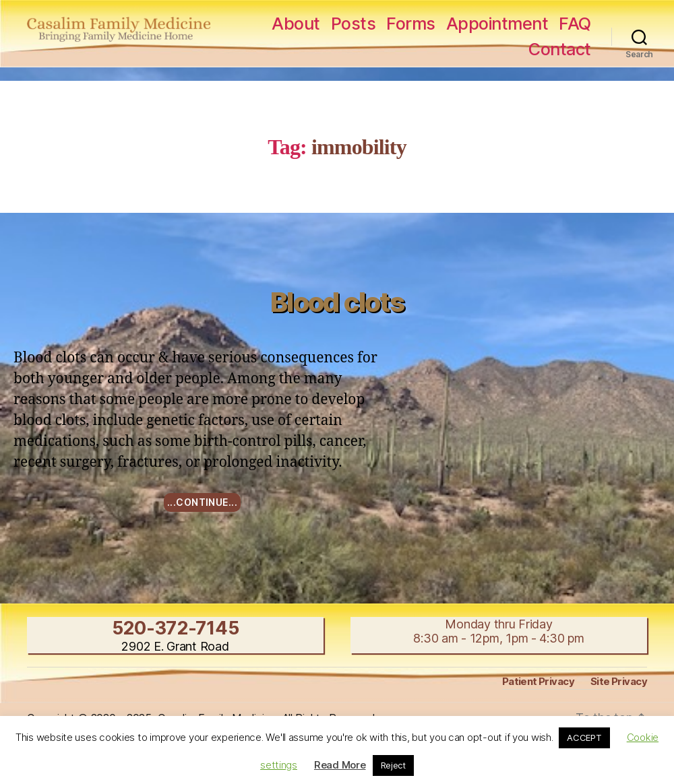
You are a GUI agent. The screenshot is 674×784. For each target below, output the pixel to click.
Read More (340, 765)
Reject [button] (393, 765)
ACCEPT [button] (584, 738)
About (296, 24)
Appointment (497, 24)
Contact (560, 49)
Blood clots (337, 302)
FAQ (575, 24)
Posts (354, 24)
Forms (411, 24)
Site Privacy (619, 681)
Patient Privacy (538, 681)
